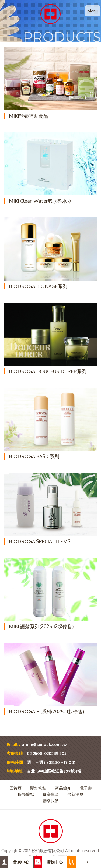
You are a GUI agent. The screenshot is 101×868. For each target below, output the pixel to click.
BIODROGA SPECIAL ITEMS (40, 541)
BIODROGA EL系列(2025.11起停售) (46, 711)
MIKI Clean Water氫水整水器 (40, 201)
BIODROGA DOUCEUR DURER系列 (48, 371)
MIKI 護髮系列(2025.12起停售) (41, 626)
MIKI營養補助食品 (29, 116)
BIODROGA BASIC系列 (34, 456)
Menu (93, 11)
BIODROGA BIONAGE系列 (38, 286)
